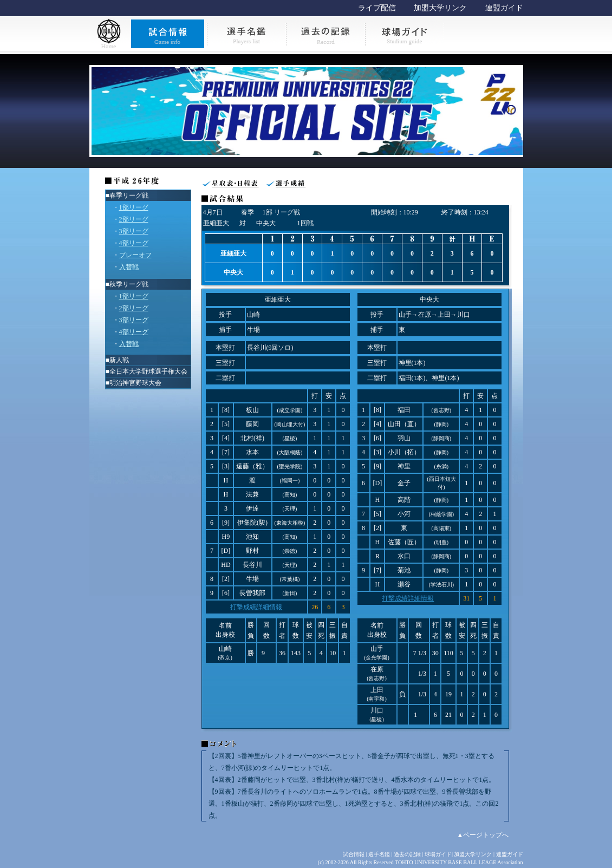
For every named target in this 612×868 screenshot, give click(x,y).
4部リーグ (134, 243)
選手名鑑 (379, 854)
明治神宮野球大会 (135, 383)
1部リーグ (134, 207)
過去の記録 (407, 854)
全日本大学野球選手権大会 (148, 371)
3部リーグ (134, 231)
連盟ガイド (504, 8)
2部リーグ (134, 219)
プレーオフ (135, 255)
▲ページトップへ (483, 835)
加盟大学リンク (440, 8)
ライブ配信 (377, 8)
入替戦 (129, 267)
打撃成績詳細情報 (256, 607)
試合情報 (354, 854)
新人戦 (119, 360)
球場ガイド (438, 854)
